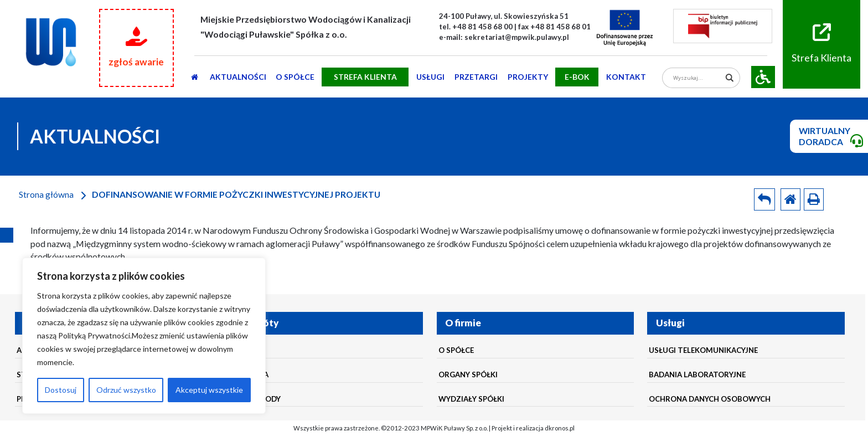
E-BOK (577, 77)
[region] (144, 336)
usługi (430, 77)
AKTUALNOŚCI (238, 77)
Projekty (528, 77)
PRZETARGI (476, 77)
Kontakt (626, 77)
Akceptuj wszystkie (209, 390)
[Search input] (697, 78)
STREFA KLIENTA (365, 77)
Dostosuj (61, 390)
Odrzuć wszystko (126, 390)
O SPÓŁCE (295, 77)
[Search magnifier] (730, 78)
